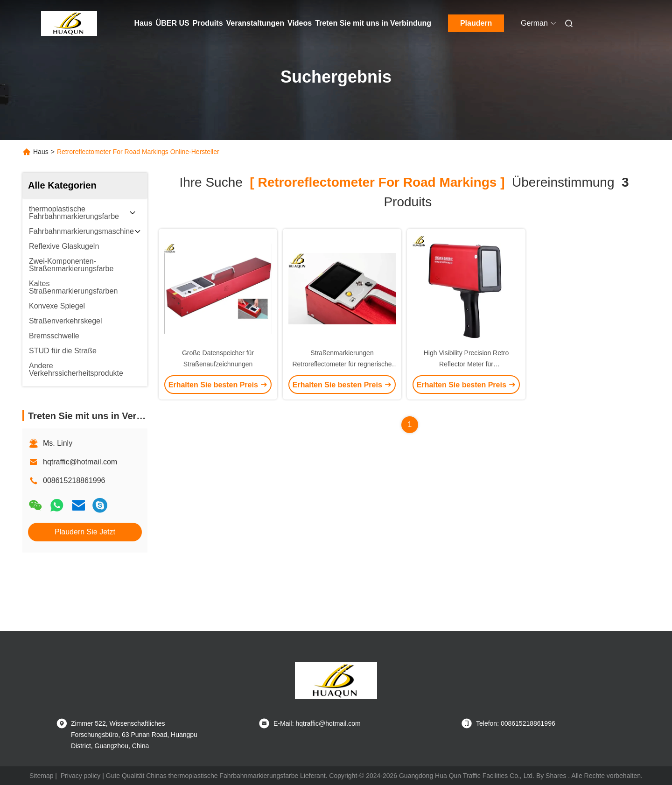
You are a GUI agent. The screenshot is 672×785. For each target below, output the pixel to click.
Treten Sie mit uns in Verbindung (373, 23)
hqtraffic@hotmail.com (80, 462)
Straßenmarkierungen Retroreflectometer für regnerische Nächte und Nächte (342, 364)
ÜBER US (173, 23)
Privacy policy (81, 776)
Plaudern (476, 23)
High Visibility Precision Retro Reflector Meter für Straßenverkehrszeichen (466, 364)
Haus (143, 23)
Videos (300, 23)
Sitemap (41, 776)
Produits (208, 23)
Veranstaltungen (255, 23)
